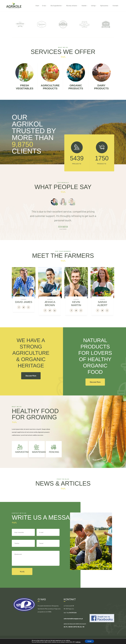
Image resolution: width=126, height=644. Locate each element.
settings (79, 642)
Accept (90, 641)
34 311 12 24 (73, 613)
